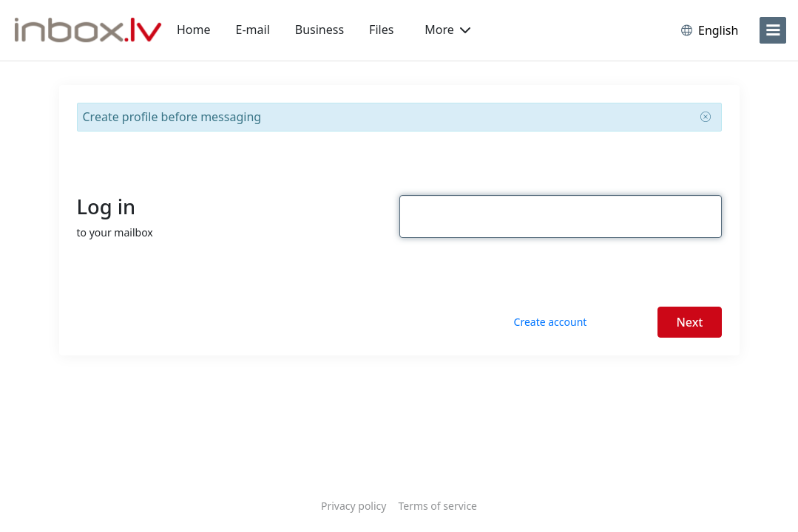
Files (381, 30)
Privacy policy (354, 506)
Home (194, 30)
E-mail (253, 30)
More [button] (447, 30)
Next (689, 322)
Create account (551, 322)
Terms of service (437, 506)
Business (319, 30)
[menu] (773, 30)
